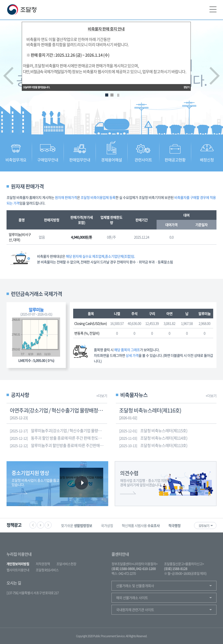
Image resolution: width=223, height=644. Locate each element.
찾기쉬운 (77, 525)
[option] (77, 525)
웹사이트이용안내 (18, 570)
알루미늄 (204, 314)
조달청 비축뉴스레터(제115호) (153, 431)
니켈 (117, 314)
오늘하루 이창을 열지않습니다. (37, 86)
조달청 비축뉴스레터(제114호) (153, 438)
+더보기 (102, 396)
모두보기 (204, 526)
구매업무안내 (48, 160)
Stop (118, 95)
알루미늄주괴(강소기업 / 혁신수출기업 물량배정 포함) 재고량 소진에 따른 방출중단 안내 (58, 431)
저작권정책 (43, 564)
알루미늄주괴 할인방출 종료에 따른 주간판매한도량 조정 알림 (58, 446)
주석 (134, 314)
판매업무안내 (80, 160)
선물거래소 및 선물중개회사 (135, 586)
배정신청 (207, 160)
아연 (169, 314)
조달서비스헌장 (66, 564)
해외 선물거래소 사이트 (132, 598)
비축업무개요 (16, 160)
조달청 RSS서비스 (47, 570)
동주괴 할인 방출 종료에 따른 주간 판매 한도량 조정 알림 (58, 438)
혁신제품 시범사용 (141, 525)
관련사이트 (143, 160)
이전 (8, 76)
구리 (152, 314)
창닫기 (187, 86)
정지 (41, 525)
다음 (215, 76)
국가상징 (107, 525)
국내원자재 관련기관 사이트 (135, 610)
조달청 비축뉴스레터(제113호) (153, 446)
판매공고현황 (175, 160)
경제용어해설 (111, 160)
